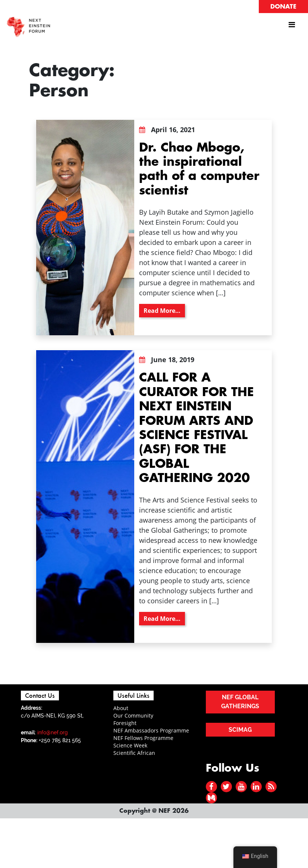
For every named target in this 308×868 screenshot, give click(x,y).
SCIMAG (240, 730)
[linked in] (256, 786)
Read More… (164, 310)
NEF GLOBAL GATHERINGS (240, 702)
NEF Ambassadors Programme (151, 730)
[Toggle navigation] (292, 27)
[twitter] (226, 786)
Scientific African (134, 753)
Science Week (130, 745)
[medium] (211, 798)
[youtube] (241, 786)
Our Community (133, 715)
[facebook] (211, 786)
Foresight (125, 723)
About (121, 708)
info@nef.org (53, 732)
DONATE (283, 7)
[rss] (271, 786)
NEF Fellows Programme (143, 738)
